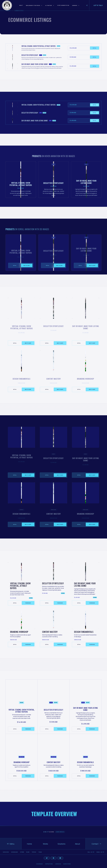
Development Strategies (33, 5)
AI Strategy (49, 5)
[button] (34, 5)
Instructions (49, 864)
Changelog (39, 864)
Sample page (67, 864)
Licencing (58, 864)
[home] (7, 5)
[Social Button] (47, 858)
